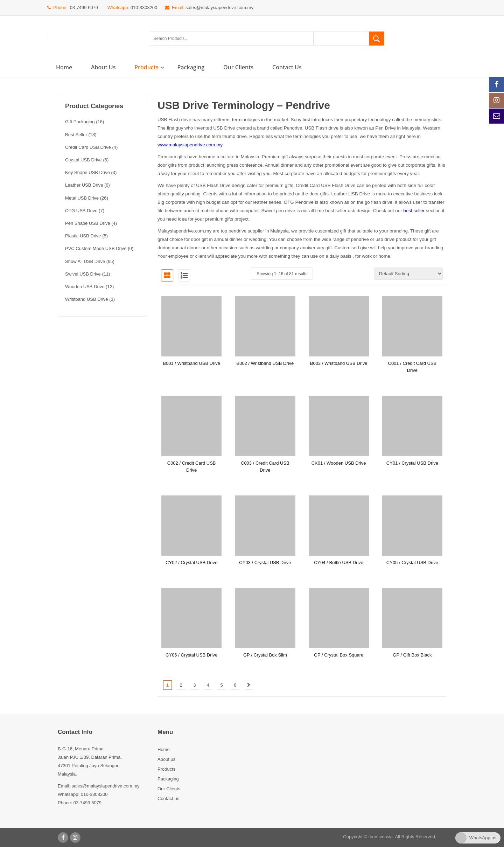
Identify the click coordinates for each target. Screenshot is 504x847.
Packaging (191, 67)
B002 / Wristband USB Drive (265, 363)
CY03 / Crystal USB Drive (265, 563)
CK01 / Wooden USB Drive (339, 463)
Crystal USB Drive (83, 160)
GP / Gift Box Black (412, 655)
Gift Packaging (80, 122)
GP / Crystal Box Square (339, 655)
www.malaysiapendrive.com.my (190, 145)
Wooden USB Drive (85, 287)
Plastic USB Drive (83, 236)
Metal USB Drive (82, 198)
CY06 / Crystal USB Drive (191, 655)
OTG (289, 202)
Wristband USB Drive (87, 299)
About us (103, 67)
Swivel (268, 211)
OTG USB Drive (81, 211)
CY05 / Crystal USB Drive (412, 563)
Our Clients (238, 67)
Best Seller (76, 135)
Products (146, 67)
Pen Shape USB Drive (88, 223)
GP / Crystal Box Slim (265, 655)
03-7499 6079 (84, 8)
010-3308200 (144, 8)
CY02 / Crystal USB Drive (191, 563)
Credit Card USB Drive (88, 147)
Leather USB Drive (84, 185)
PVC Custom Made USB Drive (96, 248)
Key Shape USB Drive (87, 172)
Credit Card (308, 185)
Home (64, 67)
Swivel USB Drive (83, 274)
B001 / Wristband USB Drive (191, 363)
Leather (339, 194)
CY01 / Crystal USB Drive (412, 463)
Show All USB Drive (85, 261)
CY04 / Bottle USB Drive (339, 563)
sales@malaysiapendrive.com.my (219, 8)
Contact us (287, 67)
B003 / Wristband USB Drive (339, 363)
